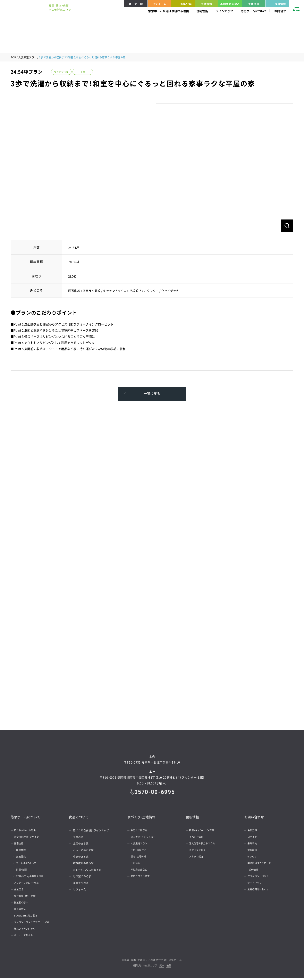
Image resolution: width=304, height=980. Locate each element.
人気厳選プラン (28, 57)
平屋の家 (78, 839)
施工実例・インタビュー (145, 839)
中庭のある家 (81, 859)
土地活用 (254, 4)
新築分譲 (182, 4)
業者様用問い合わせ (260, 891)
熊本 (162, 968)
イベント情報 (198, 839)
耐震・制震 (24, 872)
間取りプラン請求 (142, 878)
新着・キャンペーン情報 (203, 832)
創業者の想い (22, 905)
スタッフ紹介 (198, 859)
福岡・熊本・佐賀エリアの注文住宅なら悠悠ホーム (153, 962)
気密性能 (23, 859)
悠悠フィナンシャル (26, 931)
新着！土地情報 (140, 859)
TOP (13, 57)
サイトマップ (256, 885)
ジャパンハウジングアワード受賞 (34, 924)
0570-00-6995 (155, 794)
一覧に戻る (152, 394)
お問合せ (280, 11)
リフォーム (159, 4)
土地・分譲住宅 (140, 852)
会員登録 (253, 832)
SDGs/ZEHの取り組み (27, 918)
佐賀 (169, 968)
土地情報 (207, 4)
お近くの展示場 (141, 832)
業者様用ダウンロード (261, 865)
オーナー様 (136, 4)
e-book (253, 859)
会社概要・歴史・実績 (26, 898)
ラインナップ (224, 11)
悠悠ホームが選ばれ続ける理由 (168, 11)
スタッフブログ (199, 852)
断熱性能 (23, 852)
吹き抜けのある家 (83, 865)
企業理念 (20, 891)
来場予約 (253, 846)
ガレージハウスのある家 (87, 872)
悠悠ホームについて (254, 11)
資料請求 (253, 852)
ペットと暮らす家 (83, 852)
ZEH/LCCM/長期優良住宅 (33, 878)
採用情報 (276, 4)
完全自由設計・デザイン (28, 839)
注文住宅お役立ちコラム (204, 846)
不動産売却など (230, 4)
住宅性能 (202, 11)
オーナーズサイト (25, 937)
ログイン (253, 839)
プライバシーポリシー (261, 878)
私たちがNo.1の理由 (27, 832)
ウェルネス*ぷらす (29, 865)
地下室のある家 (82, 878)
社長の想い (21, 911)
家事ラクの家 (81, 885)
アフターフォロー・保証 (28, 885)
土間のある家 (81, 846)
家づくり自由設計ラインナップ (91, 832)
